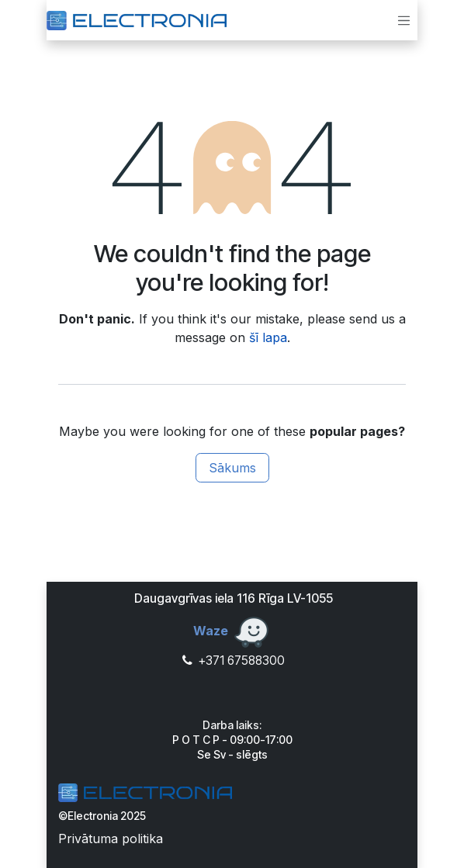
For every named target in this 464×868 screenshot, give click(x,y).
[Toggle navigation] (404, 20)
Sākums (232, 468)
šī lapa (268, 337)
